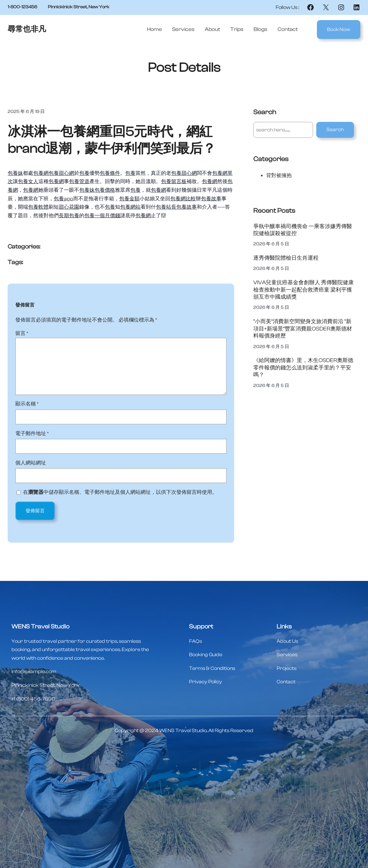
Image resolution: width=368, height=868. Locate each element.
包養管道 (79, 182)
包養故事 (211, 199)
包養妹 (15, 173)
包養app (63, 199)
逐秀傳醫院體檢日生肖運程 (286, 258)
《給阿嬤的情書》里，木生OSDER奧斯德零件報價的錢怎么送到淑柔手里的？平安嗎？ (303, 367)
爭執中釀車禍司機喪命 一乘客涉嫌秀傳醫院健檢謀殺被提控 (303, 230)
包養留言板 (174, 182)
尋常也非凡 (27, 29)
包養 (84, 173)
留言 (22, 333)
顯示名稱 (27, 404)
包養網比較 (183, 199)
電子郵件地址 (32, 434)
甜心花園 (69, 207)
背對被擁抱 (279, 175)
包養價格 (105, 190)
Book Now (339, 30)
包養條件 (110, 173)
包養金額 (129, 199)
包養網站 (130, 207)
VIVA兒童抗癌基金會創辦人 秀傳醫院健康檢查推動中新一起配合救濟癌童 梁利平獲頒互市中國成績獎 (303, 290)
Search (335, 130)
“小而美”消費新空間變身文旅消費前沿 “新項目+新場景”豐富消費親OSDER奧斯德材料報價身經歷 (303, 329)
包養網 (41, 173)
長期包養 (69, 216)
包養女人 (28, 182)
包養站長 (166, 207)
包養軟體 (38, 207)
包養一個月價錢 (102, 216)
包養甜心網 (61, 173)
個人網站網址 (31, 463)
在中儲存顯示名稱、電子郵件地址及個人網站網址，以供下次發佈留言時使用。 (120, 492)
